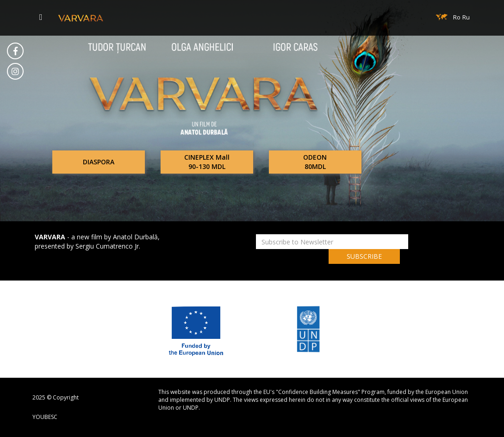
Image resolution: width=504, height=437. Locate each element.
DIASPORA (99, 162)
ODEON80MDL (315, 162)
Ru (466, 17)
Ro (457, 17)
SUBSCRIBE (364, 256)
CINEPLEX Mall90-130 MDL (207, 162)
